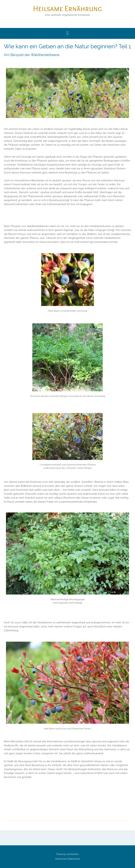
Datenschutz (74, 859)
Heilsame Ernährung (67, 8)
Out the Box (73, 854)
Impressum (61, 859)
